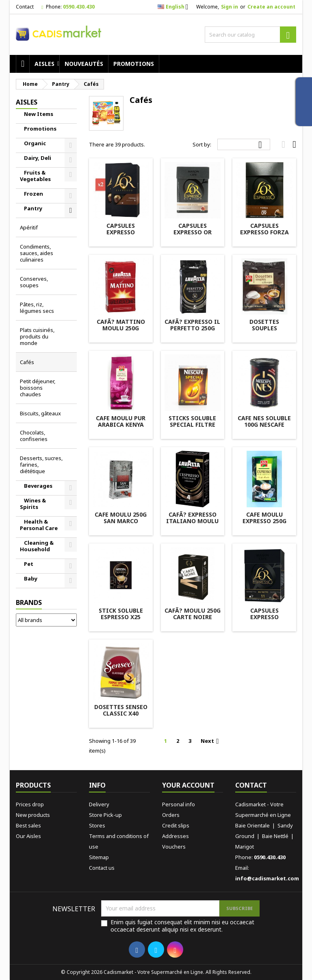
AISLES (44, 64)
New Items (39, 114)
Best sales (28, 825)
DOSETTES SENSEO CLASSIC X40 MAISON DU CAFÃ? (121, 713)
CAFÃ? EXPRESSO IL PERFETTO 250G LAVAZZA (192, 328)
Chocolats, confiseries (34, 436)
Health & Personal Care (39, 525)
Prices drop (30, 804)
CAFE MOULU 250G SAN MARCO (121, 518)
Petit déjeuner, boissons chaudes (38, 388)
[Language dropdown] (175, 7)
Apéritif (29, 227)
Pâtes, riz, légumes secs (37, 308)
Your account (188, 785)
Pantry (33, 208)
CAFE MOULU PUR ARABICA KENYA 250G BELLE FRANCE (121, 425)
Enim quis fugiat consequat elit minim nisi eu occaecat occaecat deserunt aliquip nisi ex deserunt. (182, 926)
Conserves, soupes (34, 282)
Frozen (34, 194)
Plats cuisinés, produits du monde (37, 336)
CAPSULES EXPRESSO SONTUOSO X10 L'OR (121, 235)
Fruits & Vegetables (35, 176)
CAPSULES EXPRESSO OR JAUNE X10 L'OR (193, 232)
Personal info (179, 804)
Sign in (230, 7)
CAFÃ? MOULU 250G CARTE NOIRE (193, 614)
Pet (29, 564)
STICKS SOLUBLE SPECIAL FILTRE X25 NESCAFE (192, 425)
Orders (171, 815)
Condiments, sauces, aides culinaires (37, 253)
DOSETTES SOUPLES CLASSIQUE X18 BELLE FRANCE (264, 331)
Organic (35, 143)
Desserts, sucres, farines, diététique (41, 465)
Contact (25, 7)
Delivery (99, 804)
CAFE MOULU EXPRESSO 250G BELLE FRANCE (264, 521)
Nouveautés (84, 64)
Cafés (27, 362)
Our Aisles (28, 836)
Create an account (271, 7)
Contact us (102, 868)
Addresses (175, 836)
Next (211, 741)
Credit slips (176, 825)
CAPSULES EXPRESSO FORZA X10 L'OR (264, 232)
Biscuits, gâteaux (40, 413)
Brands (29, 602)
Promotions (134, 64)
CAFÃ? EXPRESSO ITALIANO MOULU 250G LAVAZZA (192, 521)
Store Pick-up (105, 815)
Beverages (38, 486)
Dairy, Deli (38, 158)
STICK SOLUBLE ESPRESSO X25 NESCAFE (121, 617)
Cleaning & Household (37, 546)
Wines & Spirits (33, 504)
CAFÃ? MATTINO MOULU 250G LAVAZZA (121, 328)
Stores (97, 825)
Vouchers (174, 847)
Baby (31, 578)
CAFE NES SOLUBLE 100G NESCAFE (264, 421)
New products (33, 815)
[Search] (250, 35)
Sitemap (99, 857)
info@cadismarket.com (267, 878)
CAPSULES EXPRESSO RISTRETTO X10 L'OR (264, 620)
